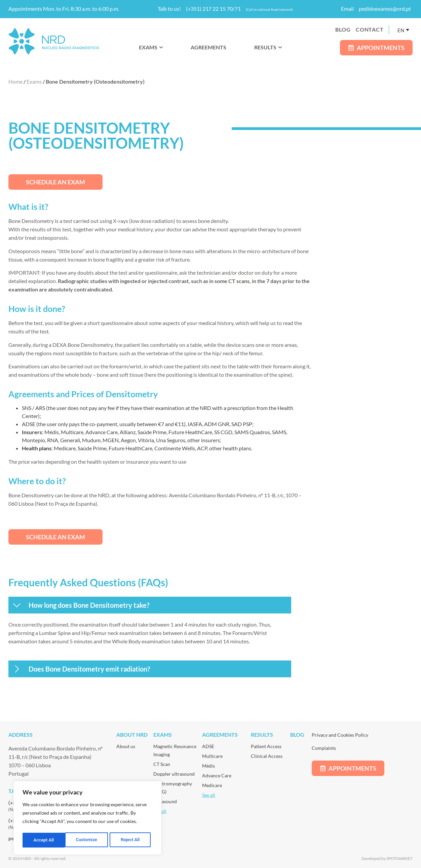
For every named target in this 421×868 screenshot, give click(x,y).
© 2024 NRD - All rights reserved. (37, 858)
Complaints (324, 748)
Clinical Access (267, 756)
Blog (343, 29)
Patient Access (266, 746)
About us (126, 746)
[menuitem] (403, 30)
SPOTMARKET (399, 858)
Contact (370, 29)
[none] (403, 30)
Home (15, 81)
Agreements (220, 735)
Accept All (131, 840)
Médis (208, 766)
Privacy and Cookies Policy (340, 735)
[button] (150, 605)
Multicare (212, 756)
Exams (34, 81)
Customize (44, 840)
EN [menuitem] (401, 30)
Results (262, 735)
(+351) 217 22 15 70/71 (213, 9)
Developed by (374, 858)
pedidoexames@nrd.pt (385, 9)
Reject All (88, 840)
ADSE (208, 746)
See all (209, 795)
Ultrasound (165, 801)
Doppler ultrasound (174, 774)
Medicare (212, 785)
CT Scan (162, 764)
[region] (87, 819)
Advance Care (217, 775)
